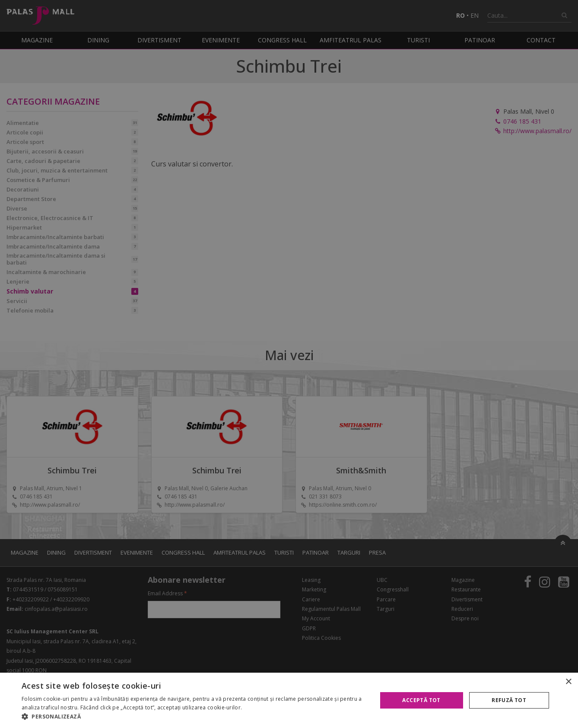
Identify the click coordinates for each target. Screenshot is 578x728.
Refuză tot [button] (509, 700)
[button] (194, 717)
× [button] (568, 682)
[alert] (289, 364)
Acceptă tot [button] (421, 700)
